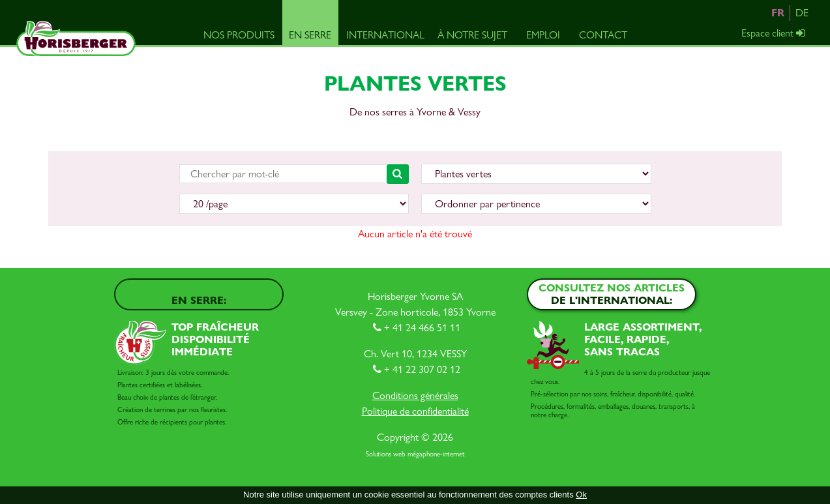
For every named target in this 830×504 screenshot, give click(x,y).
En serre (310, 35)
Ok (581, 495)
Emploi (543, 35)
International (385, 35)
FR (778, 13)
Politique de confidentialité (415, 411)
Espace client (775, 33)
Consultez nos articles (199, 294)
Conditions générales (415, 395)
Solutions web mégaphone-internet (415, 454)
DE (802, 13)
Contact (603, 35)
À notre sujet (472, 35)
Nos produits (239, 35)
